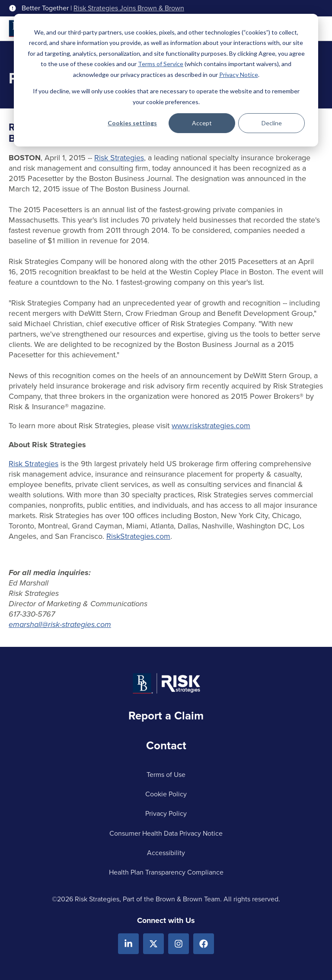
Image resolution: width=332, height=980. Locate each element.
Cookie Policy (166, 794)
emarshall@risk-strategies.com (60, 624)
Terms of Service (161, 64)
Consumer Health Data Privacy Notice (166, 833)
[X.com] (153, 944)
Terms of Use (166, 775)
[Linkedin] (128, 944)
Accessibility (166, 853)
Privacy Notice (239, 75)
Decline (272, 123)
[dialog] (166, 80)
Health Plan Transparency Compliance (166, 872)
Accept (202, 123)
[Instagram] (179, 944)
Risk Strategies (119, 158)
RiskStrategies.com (138, 536)
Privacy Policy (166, 813)
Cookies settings (132, 123)
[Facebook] (204, 944)
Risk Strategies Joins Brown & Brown (129, 8)
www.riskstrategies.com (211, 426)
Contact (166, 745)
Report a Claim (166, 716)
